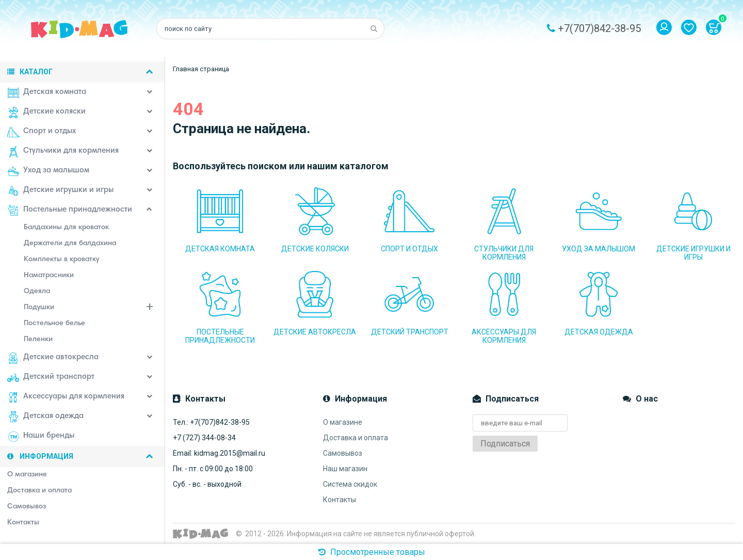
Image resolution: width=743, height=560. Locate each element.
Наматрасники (49, 276)
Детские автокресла (53, 358)
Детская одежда (45, 417)
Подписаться (505, 444)
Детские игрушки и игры (60, 191)
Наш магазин (345, 469)
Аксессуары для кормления (66, 397)
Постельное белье (54, 324)
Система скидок (350, 484)
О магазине (343, 422)
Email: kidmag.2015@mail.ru (219, 453)
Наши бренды (41, 437)
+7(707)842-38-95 (599, 28)
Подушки (94, 309)
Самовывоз (343, 453)
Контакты (340, 500)
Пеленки (38, 340)
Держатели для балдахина (70, 244)
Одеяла (37, 292)
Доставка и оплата (356, 438)
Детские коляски (46, 113)
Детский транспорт (51, 378)
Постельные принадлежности (70, 211)
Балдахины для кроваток (66, 228)
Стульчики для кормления (63, 152)
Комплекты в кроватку (61, 260)
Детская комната (47, 93)
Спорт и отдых (42, 132)
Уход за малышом (48, 171)
